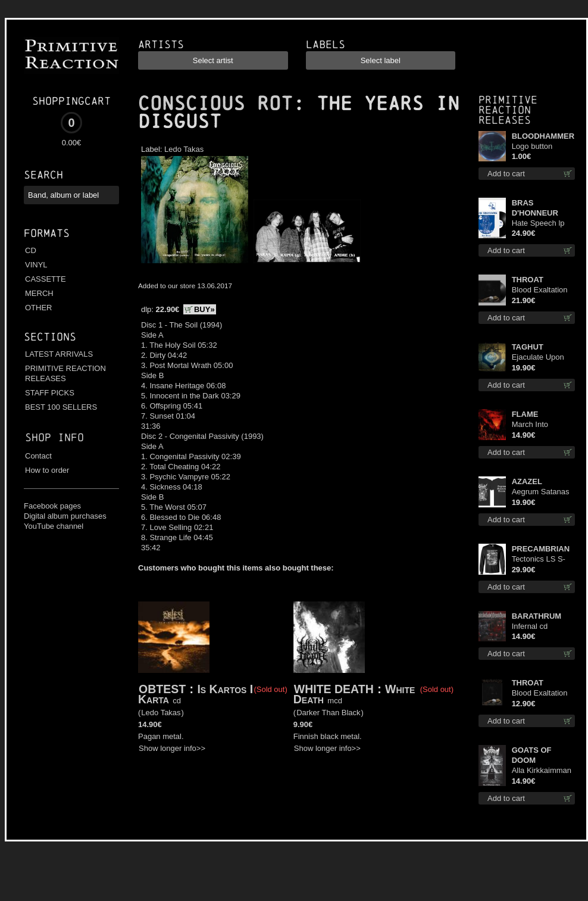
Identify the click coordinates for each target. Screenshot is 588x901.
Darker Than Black (328, 713)
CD (31, 250)
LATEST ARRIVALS (59, 354)
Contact (38, 456)
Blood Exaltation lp (540, 290)
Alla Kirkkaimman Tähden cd (542, 771)
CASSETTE (46, 279)
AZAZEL (527, 481)
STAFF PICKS (50, 393)
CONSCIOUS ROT (215, 104)
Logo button (532, 146)
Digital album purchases (65, 516)
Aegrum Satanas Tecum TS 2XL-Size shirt (541, 492)
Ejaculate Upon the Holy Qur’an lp (543, 358)
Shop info (54, 437)
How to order (47, 470)
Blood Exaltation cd (540, 693)
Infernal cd (530, 626)
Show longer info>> (172, 748)
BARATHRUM (537, 616)
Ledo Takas (184, 149)
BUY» (204, 309)
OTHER (39, 308)
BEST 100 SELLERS (61, 407)
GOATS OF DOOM (532, 755)
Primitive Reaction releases (508, 110)
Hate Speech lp (538, 223)
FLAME (525, 414)
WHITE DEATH (334, 689)
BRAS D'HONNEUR (535, 208)
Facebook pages (52, 506)
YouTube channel (54, 526)
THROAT (528, 280)
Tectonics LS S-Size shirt (539, 559)
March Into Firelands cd (533, 425)
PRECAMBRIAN (541, 549)
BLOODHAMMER (543, 136)
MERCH (39, 293)
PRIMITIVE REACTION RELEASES (65, 373)
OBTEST (162, 689)
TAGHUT (528, 347)
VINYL (36, 265)
